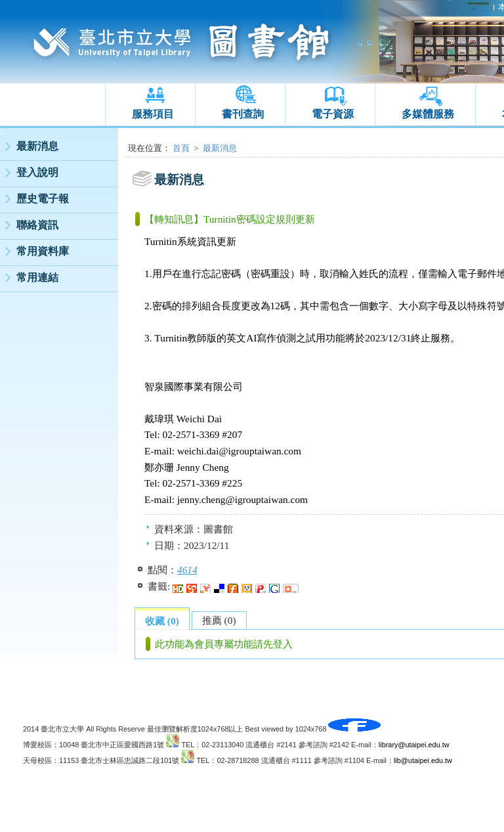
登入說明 (37, 172)
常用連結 (37, 277)
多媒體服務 (428, 114)
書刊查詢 (243, 114)
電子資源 (333, 114)
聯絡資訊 (37, 225)
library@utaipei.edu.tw (414, 745)
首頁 (181, 148)
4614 (187, 570)
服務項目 (153, 114)
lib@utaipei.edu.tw (423, 760)
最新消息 (37, 146)
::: (3, 132)
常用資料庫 (43, 251)
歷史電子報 (43, 199)
